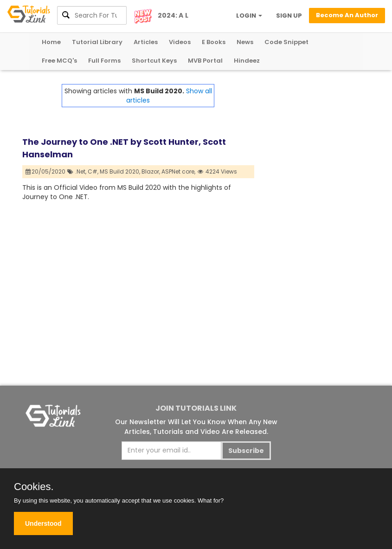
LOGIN (249, 16)
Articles (146, 42)
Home (51, 42)
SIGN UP (289, 16)
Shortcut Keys (154, 61)
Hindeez (247, 61)
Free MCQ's (59, 61)
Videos (180, 42)
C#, (93, 171)
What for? (211, 501)
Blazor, (151, 171)
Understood (43, 523)
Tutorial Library (97, 42)
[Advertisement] (312, 130)
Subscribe (246, 451)
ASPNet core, (178, 171)
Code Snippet (286, 42)
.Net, (81, 171)
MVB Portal (205, 61)
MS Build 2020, (120, 171)
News (245, 42)
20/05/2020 (46, 171)
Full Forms (104, 61)
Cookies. (34, 487)
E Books (214, 42)
